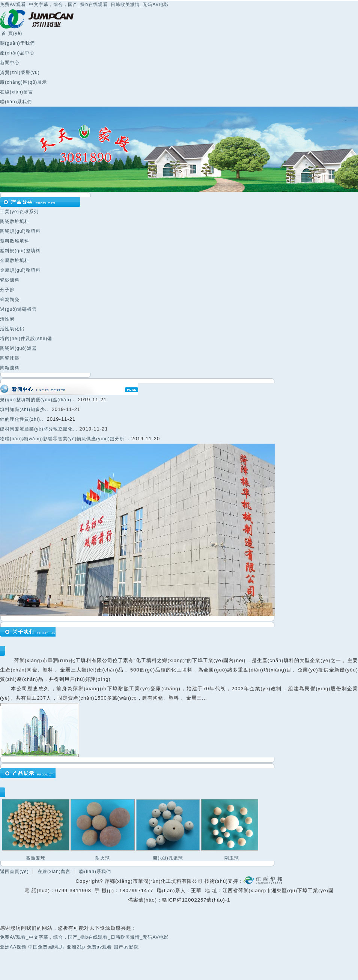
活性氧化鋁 (12, 329)
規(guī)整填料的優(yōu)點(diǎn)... (38, 400)
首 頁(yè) (11, 33)
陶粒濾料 (10, 368)
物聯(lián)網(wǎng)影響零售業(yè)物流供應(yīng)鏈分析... (65, 439)
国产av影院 (126, 947)
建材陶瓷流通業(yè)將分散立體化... (39, 429)
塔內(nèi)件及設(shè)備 (26, 339)
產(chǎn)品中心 (17, 53)
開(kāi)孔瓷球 (168, 858)
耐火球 (103, 858)
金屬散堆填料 (15, 260)
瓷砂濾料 (10, 280)
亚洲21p (76, 947)
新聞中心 (10, 63)
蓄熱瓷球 (36, 858)
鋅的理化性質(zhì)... (23, 419)
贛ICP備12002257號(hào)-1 (196, 900)
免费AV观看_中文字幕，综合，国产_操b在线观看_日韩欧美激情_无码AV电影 (84, 5)
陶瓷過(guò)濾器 (18, 348)
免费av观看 (100, 947)
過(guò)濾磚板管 (18, 309)
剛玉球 (232, 858)
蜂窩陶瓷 (10, 300)
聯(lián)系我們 (16, 102)
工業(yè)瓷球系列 (19, 212)
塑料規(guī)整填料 (20, 251)
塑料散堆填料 (15, 241)
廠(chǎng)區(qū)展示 (23, 82)
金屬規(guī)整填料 (20, 270)
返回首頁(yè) (14, 872)
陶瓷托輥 (10, 358)
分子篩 (7, 290)
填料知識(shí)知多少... (25, 409)
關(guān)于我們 (17, 43)
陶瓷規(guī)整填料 (20, 231)
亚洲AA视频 (13, 947)
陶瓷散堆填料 (15, 221)
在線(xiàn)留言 (17, 92)
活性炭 (7, 319)
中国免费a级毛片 (47, 947)
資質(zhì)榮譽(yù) (20, 72)
